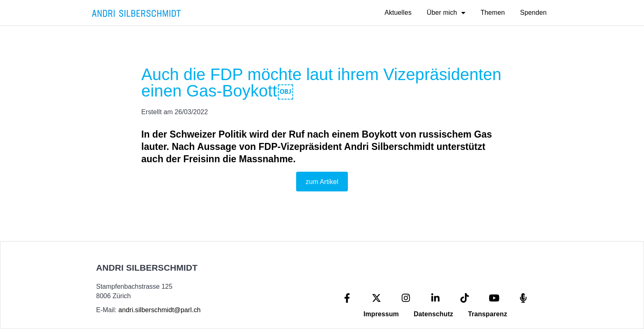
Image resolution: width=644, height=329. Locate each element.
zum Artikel (322, 182)
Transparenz (487, 314)
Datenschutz (433, 314)
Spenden (533, 13)
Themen (493, 13)
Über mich (446, 13)
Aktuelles (398, 13)
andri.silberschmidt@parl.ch (159, 310)
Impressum (381, 314)
